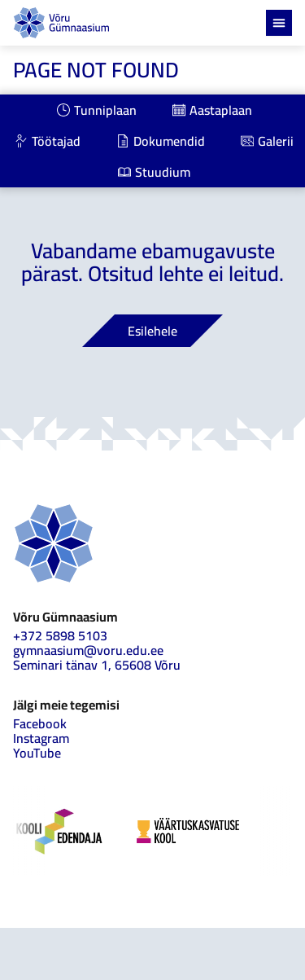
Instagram (41, 738)
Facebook (40, 723)
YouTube (37, 753)
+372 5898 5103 (60, 635)
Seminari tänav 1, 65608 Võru (97, 665)
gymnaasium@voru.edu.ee (88, 650)
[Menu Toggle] (279, 23)
